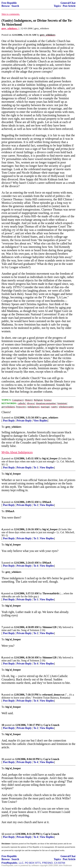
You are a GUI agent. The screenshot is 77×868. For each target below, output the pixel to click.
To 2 (36, 505)
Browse (6, 6)
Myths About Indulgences (17, 452)
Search (15, 6)
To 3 (36, 538)
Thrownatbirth (51, 593)
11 (3, 759)
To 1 (36, 468)
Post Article (69, 6)
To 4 (36, 566)
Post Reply (9, 421)
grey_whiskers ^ (10, 28)
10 (3, 725)
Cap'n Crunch (51, 725)
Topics (57, 6)
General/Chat (68, 3)
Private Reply (24, 421)
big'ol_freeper (50, 459)
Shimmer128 (49, 627)
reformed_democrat (53, 695)
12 (3, 834)
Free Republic (9, 3)
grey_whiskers (50, 418)
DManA (47, 502)
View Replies (40, 421)
